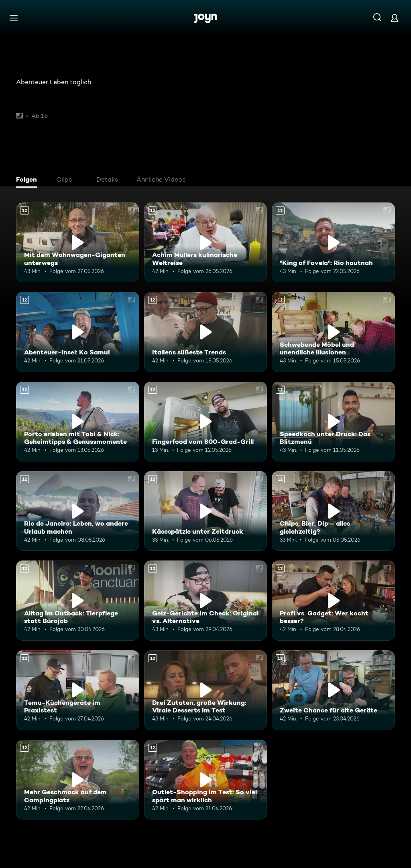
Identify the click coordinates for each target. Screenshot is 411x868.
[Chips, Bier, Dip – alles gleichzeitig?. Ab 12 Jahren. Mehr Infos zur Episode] (333, 511)
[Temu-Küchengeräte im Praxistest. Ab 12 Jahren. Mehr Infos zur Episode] (78, 690)
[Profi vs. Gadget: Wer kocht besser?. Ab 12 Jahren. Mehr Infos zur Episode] (333, 600)
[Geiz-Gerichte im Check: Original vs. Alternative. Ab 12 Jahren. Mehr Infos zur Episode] (206, 600)
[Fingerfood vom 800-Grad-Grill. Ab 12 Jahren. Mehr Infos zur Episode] (206, 422)
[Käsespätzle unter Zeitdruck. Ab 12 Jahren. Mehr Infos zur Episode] (206, 511)
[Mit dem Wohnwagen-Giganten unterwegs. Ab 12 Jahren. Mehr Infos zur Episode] (78, 242)
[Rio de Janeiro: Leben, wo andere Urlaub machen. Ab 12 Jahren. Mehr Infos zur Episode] (78, 511)
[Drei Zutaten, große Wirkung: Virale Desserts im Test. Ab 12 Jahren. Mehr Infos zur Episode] (206, 690)
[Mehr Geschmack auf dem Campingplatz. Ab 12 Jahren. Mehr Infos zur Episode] (78, 780)
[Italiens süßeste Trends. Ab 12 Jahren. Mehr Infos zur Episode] (206, 332)
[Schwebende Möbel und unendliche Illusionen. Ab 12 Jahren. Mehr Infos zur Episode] (333, 332)
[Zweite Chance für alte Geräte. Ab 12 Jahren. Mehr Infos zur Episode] (333, 690)
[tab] (28, 180)
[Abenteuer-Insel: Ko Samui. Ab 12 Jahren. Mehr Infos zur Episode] (78, 332)
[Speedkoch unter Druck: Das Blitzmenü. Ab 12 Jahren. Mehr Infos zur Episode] (333, 422)
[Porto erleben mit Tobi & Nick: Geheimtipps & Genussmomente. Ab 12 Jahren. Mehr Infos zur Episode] (78, 422)
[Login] (395, 18)
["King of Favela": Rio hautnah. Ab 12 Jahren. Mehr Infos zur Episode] (333, 242)
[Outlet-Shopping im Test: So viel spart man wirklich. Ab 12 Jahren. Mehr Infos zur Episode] (206, 780)
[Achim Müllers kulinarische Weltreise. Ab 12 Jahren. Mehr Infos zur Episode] (206, 242)
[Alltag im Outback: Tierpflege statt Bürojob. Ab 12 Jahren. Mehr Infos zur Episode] (78, 600)
